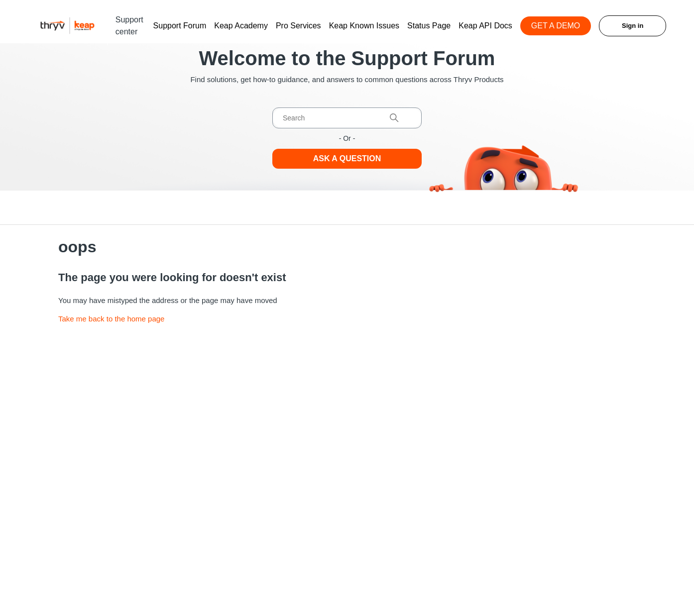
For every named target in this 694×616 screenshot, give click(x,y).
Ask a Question (347, 158)
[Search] (347, 118)
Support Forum (180, 26)
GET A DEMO (556, 26)
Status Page (429, 26)
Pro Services (298, 26)
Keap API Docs (485, 26)
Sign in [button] (633, 26)
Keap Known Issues (364, 26)
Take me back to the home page (111, 319)
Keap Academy (241, 26)
